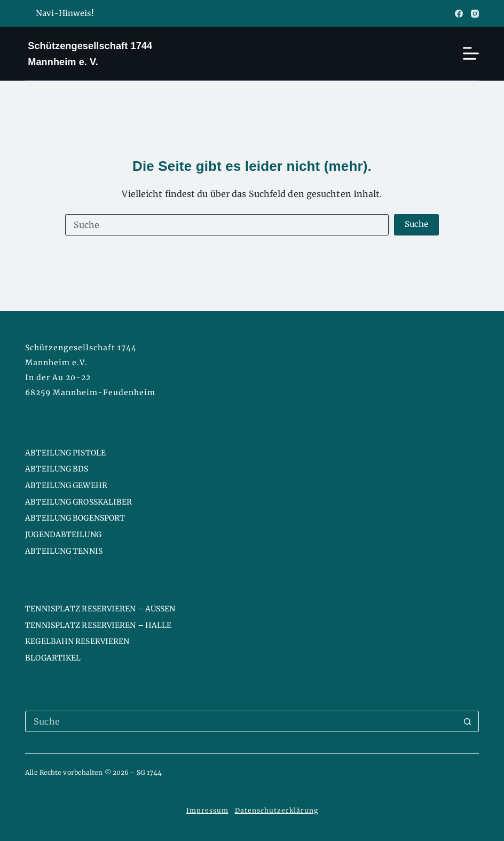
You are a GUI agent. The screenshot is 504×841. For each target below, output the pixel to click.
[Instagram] (475, 14)
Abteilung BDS (57, 469)
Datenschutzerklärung (277, 810)
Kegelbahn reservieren (77, 641)
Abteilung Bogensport (75, 518)
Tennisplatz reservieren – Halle (98, 625)
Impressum (207, 810)
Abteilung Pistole (65, 453)
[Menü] (471, 53)
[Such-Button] (417, 225)
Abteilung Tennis (64, 551)
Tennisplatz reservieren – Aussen (100, 609)
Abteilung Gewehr (66, 485)
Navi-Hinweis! (64, 13)
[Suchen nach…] (227, 225)
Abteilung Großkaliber (78, 502)
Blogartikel (53, 658)
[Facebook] (459, 14)
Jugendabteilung (63, 535)
